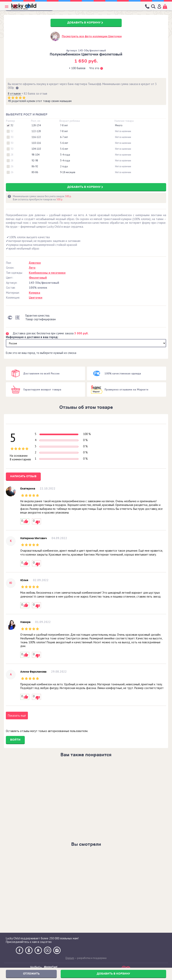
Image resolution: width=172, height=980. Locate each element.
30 (12, 137)
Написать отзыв (23, 476)
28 (12, 155)
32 (12, 125)
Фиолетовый (38, 278)
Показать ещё (17, 716)
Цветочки (36, 298)
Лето (32, 268)
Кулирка (35, 293)
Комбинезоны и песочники (47, 273)
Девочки (35, 263)
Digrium (70, 958)
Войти (15, 740)
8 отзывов (15, 94)
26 (12, 166)
